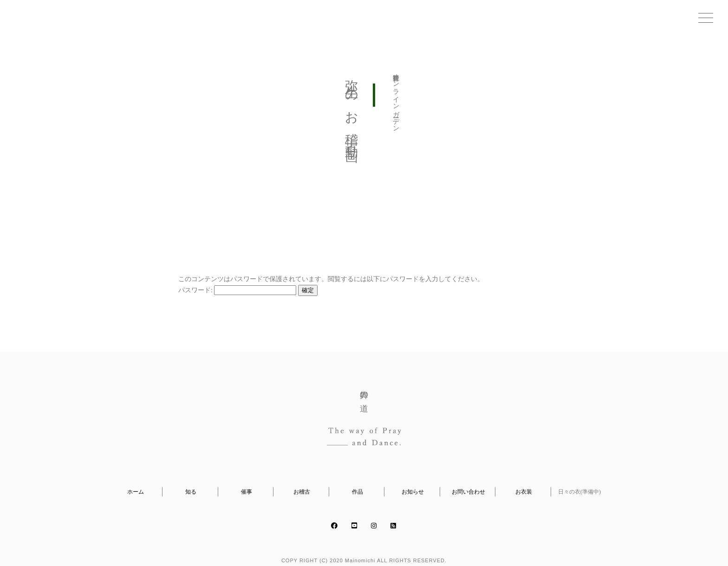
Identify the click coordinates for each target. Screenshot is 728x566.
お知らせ (413, 492)
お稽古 (302, 492)
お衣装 (524, 492)
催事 (247, 492)
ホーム (136, 492)
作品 (357, 492)
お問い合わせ (468, 492)
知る (191, 492)
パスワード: (237, 290)
